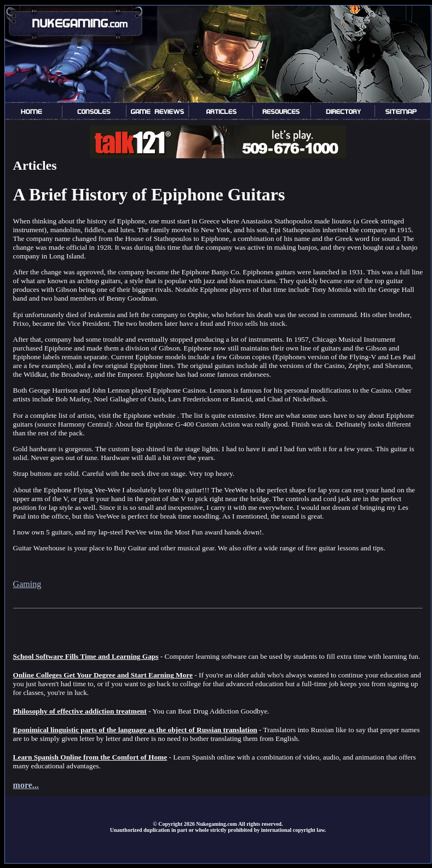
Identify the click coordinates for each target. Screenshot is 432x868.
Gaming (27, 584)
